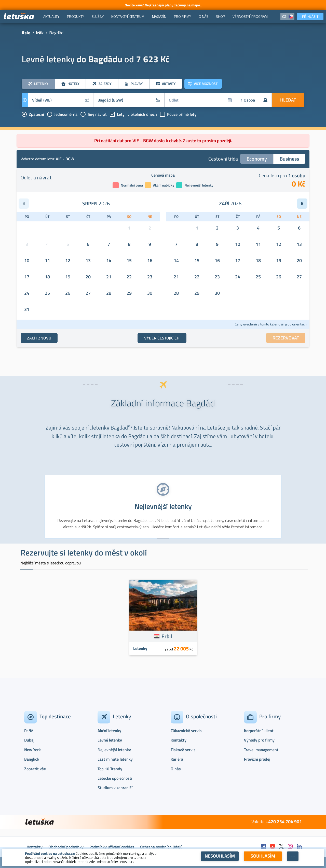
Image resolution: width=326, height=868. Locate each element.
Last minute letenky (115, 759)
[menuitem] (51, 17)
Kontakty (179, 740)
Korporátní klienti (259, 731)
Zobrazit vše (35, 769)
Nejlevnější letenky (114, 750)
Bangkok (32, 759)
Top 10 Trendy (110, 769)
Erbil (167, 636)
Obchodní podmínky (66, 847)
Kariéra (177, 759)
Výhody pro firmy (259, 740)
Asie (26, 33)
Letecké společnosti (115, 778)
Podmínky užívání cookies (112, 847)
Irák (40, 33)
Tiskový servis (183, 750)
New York (32, 750)
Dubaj (29, 740)
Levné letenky (110, 740)
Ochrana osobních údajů (161, 847)
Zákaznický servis (186, 731)
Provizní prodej (257, 759)
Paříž (29, 731)
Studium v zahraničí (115, 788)
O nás (176, 769)
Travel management (261, 750)
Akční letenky (109, 731)
